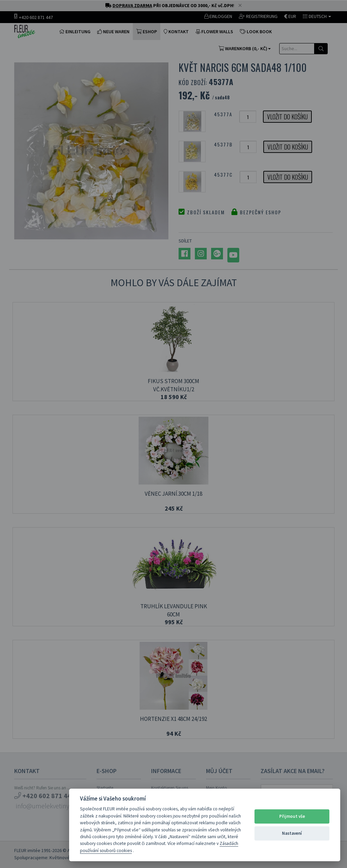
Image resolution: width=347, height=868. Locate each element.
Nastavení (292, 833)
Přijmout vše (292, 816)
